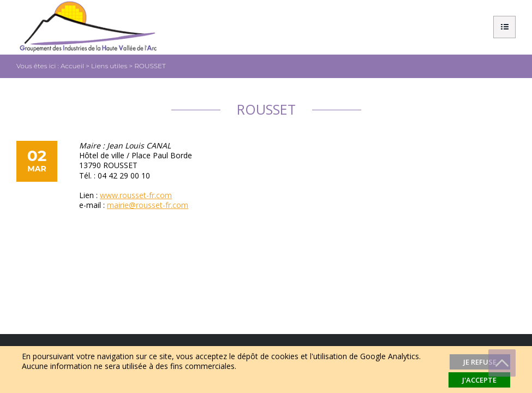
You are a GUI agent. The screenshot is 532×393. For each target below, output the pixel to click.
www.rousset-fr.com (136, 195)
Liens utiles (109, 66)
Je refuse (480, 362)
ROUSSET (150, 66)
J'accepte (479, 380)
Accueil (72, 66)
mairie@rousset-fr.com (148, 205)
